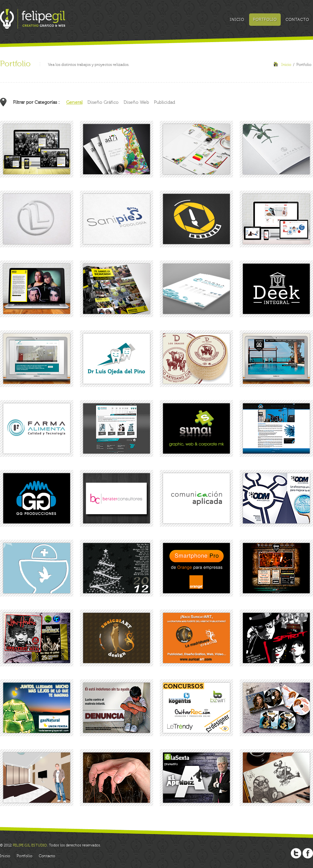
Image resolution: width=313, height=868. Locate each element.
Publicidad (164, 102)
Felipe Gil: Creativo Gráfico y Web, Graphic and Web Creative (33, 19)
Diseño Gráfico (103, 102)
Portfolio (265, 20)
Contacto (297, 20)
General (74, 102)
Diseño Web (136, 102)
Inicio (237, 20)
